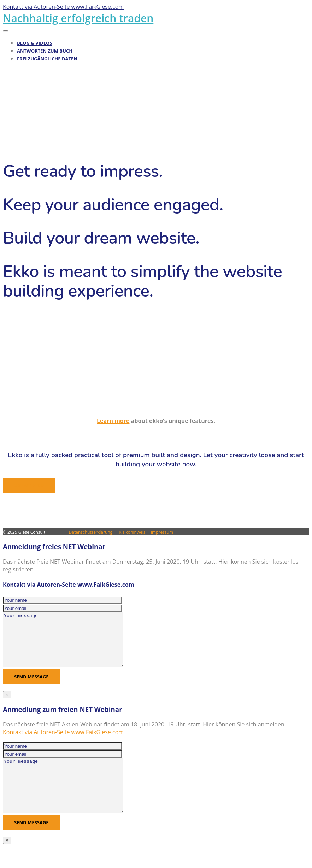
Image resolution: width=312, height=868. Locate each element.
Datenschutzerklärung (91, 532)
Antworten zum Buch (45, 51)
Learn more (113, 421)
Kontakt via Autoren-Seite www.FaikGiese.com (69, 585)
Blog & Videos (35, 43)
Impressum (162, 532)
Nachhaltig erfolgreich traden (78, 18)
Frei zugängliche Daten (47, 59)
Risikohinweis (132, 532)
